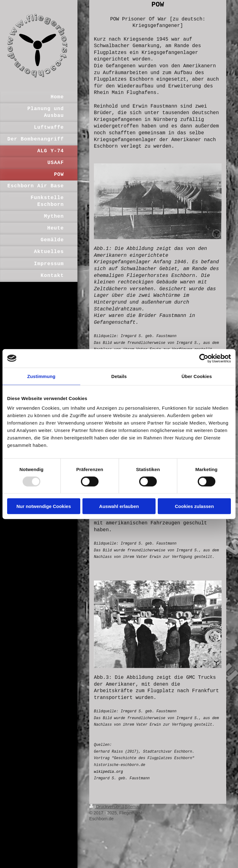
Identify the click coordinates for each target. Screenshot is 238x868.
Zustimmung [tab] (41, 376)
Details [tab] (119, 376)
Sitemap (133, 807)
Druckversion (106, 807)
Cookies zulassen (194, 506)
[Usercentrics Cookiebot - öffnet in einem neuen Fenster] (204, 358)
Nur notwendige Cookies (44, 506)
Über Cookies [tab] (197, 376)
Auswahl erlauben (119, 506)
